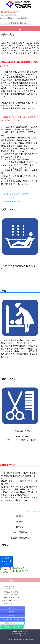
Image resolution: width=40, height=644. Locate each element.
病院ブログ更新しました (12, 597)
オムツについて (11, 198)
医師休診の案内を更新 (11, 592)
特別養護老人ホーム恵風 (6, 561)
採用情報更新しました (11, 601)
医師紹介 (20, 522)
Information (8, 580)
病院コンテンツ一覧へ (12, 623)
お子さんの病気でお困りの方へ (12, 619)
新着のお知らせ (9, 587)
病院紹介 (20, 516)
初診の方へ (12, 608)
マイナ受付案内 (20, 532)
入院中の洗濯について (13, 201)
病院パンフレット (12, 627)
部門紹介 (20, 527)
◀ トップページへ (33, 512)
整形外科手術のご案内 (20, 538)
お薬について (12, 616)
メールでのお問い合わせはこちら (16, 23)
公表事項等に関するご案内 (20, 631)
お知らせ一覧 (8, 604)
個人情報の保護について (19, 633)
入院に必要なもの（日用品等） (17, 194)
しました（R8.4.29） (11, 594)
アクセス (20, 635)
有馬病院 (20, 5)
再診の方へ (12, 612)
